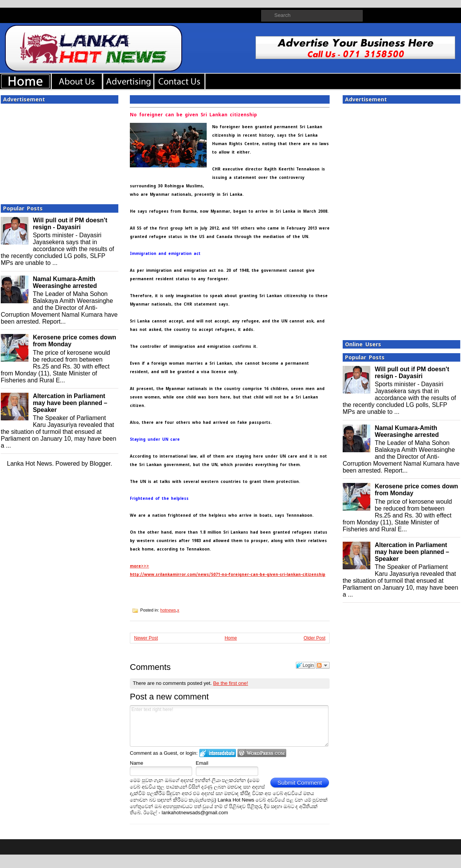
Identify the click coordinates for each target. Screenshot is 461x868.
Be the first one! (231, 683)
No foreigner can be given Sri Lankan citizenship (193, 115)
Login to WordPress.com (262, 753)
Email (202, 763)
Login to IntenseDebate (218, 753)
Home (231, 638)
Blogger (100, 464)
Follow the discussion (323, 665)
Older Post (314, 638)
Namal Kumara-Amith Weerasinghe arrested (65, 282)
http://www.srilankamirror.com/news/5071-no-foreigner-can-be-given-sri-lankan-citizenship (228, 575)
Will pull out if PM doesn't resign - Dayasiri (70, 224)
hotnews (168, 610)
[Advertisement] (60, 152)
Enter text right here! (229, 726)
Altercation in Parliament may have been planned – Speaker (70, 403)
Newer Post (146, 638)
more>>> (139, 566)
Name (137, 763)
